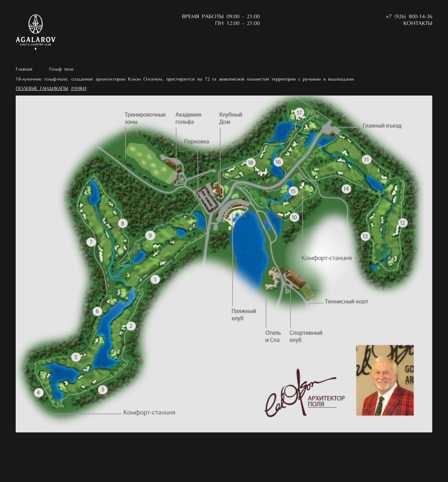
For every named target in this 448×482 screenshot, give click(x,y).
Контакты (418, 24)
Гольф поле (62, 69)
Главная (24, 69)
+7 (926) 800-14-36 (409, 17)
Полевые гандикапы (42, 89)
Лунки (78, 89)
